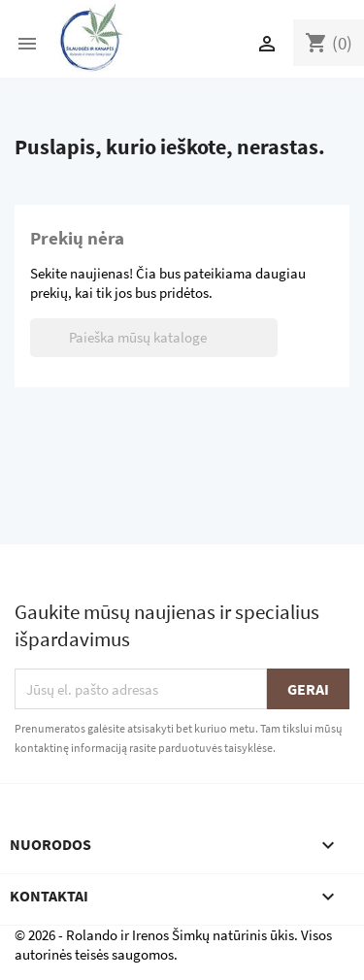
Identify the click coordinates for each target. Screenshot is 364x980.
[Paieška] (154, 338)
